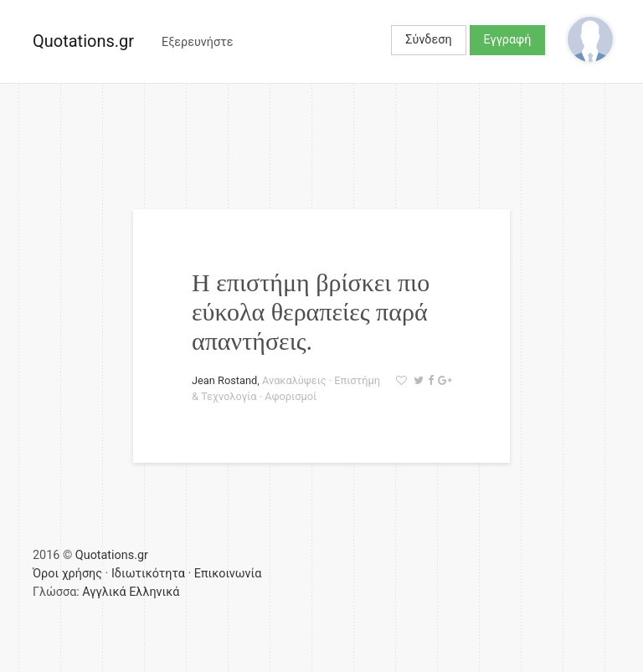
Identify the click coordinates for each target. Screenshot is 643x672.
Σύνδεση (428, 40)
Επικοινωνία (228, 574)
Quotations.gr (83, 41)
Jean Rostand (224, 380)
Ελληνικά (154, 592)
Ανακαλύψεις (294, 380)
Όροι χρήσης (67, 574)
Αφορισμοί (291, 396)
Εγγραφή (508, 40)
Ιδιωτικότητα (148, 574)
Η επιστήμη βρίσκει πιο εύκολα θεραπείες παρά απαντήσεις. (311, 312)
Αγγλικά (104, 592)
